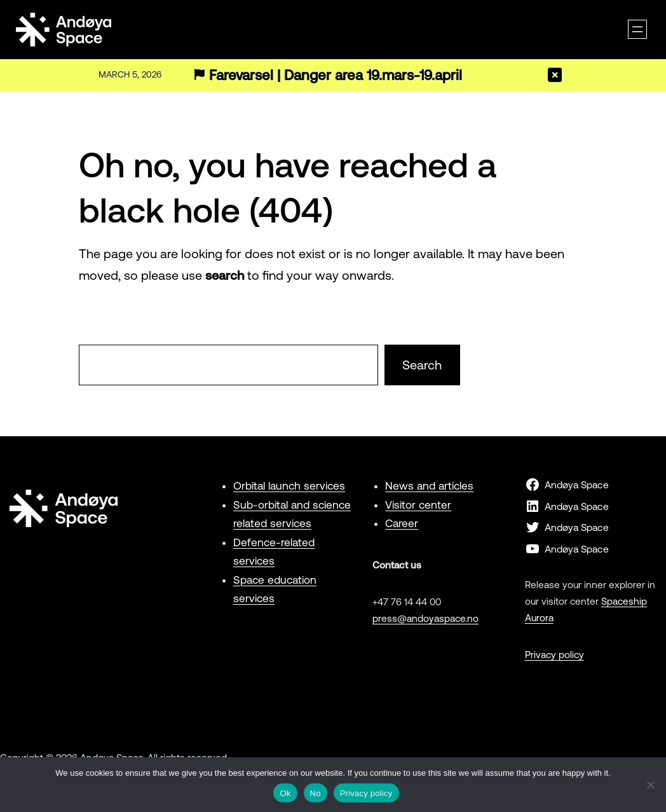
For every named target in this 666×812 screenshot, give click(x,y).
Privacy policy (554, 655)
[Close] (555, 75)
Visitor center (418, 505)
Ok (285, 793)
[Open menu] (637, 29)
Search (422, 365)
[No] (650, 785)
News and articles (429, 486)
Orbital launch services (289, 486)
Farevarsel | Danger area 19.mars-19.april (336, 75)
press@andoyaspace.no (425, 618)
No (316, 793)
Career (402, 523)
